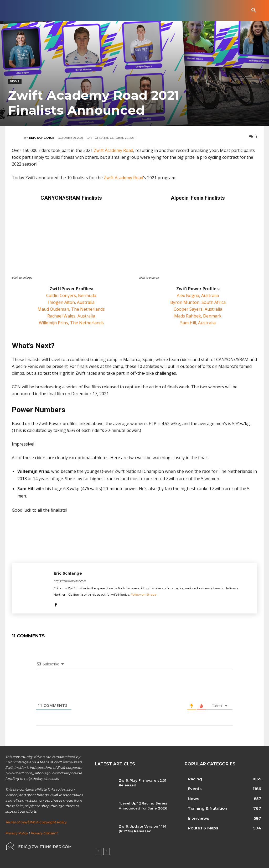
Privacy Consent (44, 833)
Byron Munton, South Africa (198, 302)
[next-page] (107, 851)
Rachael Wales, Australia (71, 316)
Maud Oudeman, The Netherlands (71, 309)
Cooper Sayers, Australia (198, 309)
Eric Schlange (42, 138)
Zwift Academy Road (113, 150)
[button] (254, 10)
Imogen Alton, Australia (71, 302)
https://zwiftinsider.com (70, 581)
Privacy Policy (17, 833)
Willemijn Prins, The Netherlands (71, 323)
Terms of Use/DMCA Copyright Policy (36, 822)
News (15, 81)
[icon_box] (38, 846)
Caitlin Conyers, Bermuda (71, 295)
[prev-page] (98, 851)
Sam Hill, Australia (198, 323)
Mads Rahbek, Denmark (198, 316)
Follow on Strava (144, 594)
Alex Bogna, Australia (198, 295)
